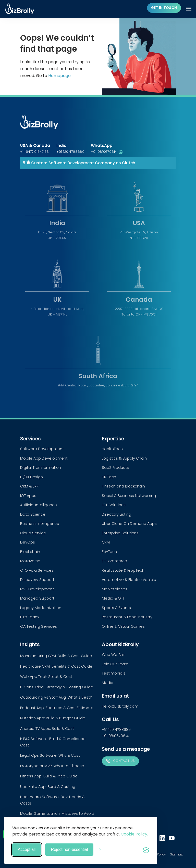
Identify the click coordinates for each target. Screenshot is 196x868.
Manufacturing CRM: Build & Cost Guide (56, 656)
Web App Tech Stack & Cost (46, 677)
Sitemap (177, 854)
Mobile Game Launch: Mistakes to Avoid (57, 813)
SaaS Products (115, 468)
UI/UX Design (32, 477)
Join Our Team (115, 664)
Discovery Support (37, 580)
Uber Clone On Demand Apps (129, 524)
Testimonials (114, 673)
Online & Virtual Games (123, 626)
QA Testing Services (39, 626)
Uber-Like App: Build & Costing (48, 787)
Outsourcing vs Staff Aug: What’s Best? (56, 697)
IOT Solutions (114, 505)
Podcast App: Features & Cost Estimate (57, 708)
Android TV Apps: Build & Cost (47, 729)
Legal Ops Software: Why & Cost (50, 755)
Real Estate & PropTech (123, 570)
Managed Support (37, 598)
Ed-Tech (109, 552)
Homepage (59, 76)
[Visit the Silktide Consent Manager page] (146, 850)
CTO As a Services (37, 570)
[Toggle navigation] (189, 9)
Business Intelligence (40, 524)
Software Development (42, 449)
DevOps (28, 542)
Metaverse (30, 561)
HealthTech (112, 449)
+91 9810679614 (107, 152)
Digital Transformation (41, 468)
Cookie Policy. (134, 834)
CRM (106, 542)
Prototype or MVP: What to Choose (52, 766)
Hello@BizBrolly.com (120, 706)
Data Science (33, 514)
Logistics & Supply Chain (124, 458)
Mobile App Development (44, 458)
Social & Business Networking (129, 496)
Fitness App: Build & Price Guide (49, 776)
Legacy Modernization (41, 608)
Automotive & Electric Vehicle (129, 580)
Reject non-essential (69, 849)
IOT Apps (28, 496)
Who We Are (113, 655)
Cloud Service (33, 533)
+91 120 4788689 (70, 152)
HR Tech (109, 477)
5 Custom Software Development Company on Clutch (79, 163)
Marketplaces (115, 589)
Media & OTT (113, 598)
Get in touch (164, 8)
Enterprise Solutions (120, 533)
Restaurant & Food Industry (127, 617)
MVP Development (37, 589)
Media (108, 683)
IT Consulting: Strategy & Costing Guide (57, 687)
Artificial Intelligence (39, 505)
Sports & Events (116, 608)
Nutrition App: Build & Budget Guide (53, 718)
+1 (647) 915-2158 (34, 152)
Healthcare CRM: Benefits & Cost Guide (56, 666)
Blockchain (30, 552)
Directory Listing (117, 514)
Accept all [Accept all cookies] (27, 849)
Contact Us (120, 761)
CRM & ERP (29, 486)
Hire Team (29, 617)
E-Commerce (114, 561)
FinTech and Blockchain (123, 486)
